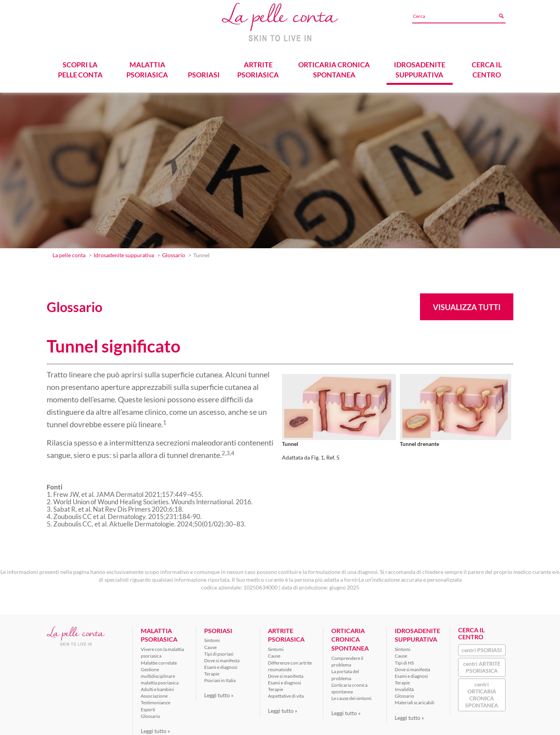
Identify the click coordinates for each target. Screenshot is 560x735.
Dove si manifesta (222, 658)
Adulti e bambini (157, 687)
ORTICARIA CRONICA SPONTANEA (334, 67)
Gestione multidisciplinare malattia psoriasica (160, 673)
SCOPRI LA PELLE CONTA (80, 67)
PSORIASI (204, 72)
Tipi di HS (404, 660)
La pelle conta (69, 253)
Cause (210, 645)
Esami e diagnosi (221, 665)
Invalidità (404, 687)
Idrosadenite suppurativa (124, 253)
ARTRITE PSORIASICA (258, 67)
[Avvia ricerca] (501, 16)
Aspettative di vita (286, 694)
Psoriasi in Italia (220, 678)
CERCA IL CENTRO (487, 67)
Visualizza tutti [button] (467, 305)
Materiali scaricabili (415, 700)
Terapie (212, 671)
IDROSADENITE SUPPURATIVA (420, 67)
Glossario (174, 253)
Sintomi (212, 638)
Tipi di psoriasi (219, 651)
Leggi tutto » (155, 728)
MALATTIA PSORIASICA (147, 67)
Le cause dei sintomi (351, 696)
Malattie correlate (159, 660)
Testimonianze (156, 700)
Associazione (154, 694)
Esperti (148, 707)
